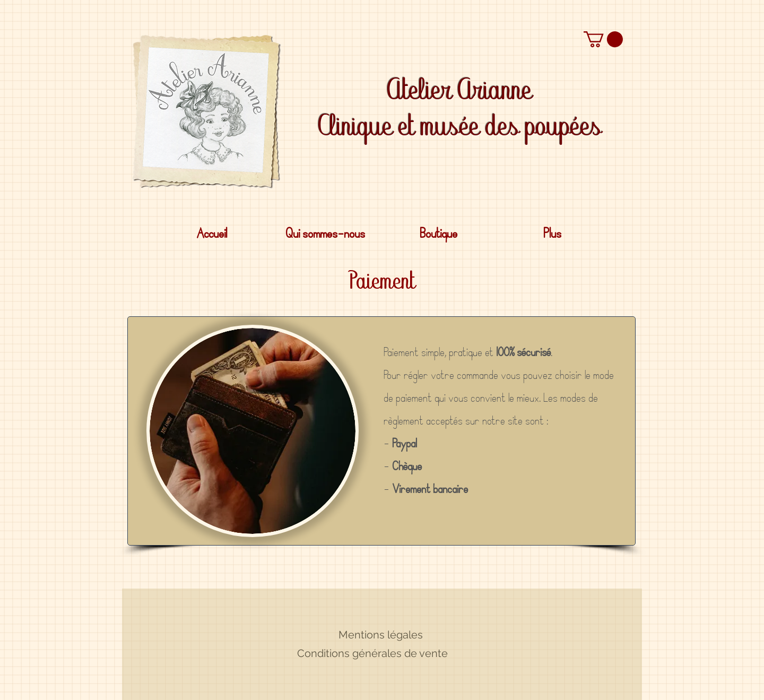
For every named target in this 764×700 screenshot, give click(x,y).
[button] (603, 39)
